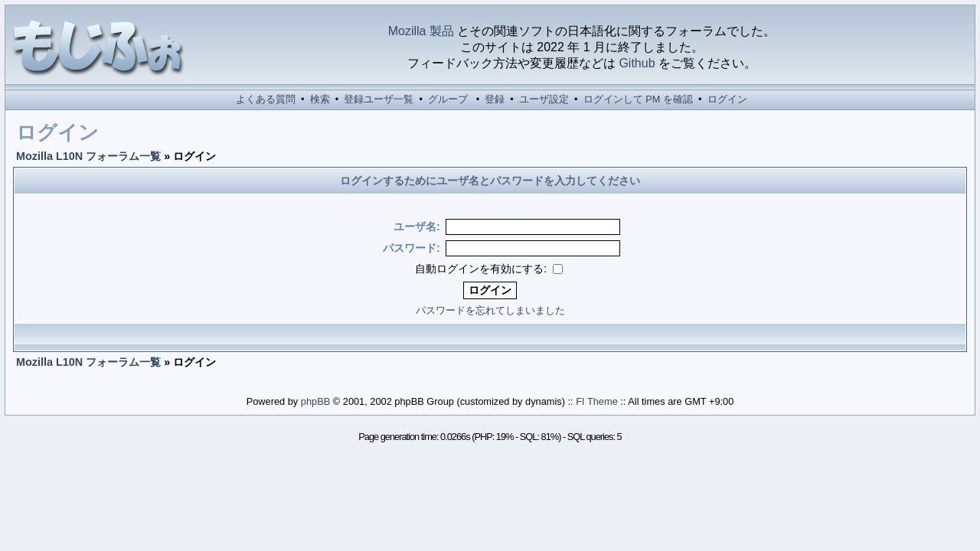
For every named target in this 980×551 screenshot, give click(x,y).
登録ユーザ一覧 (379, 99)
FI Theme (597, 401)
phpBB (315, 401)
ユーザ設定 (544, 99)
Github (637, 63)
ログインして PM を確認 (638, 99)
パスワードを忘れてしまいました (490, 310)
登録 (495, 99)
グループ (448, 99)
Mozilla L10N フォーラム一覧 (88, 156)
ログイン (727, 99)
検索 (320, 99)
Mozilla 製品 (421, 31)
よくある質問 (266, 99)
